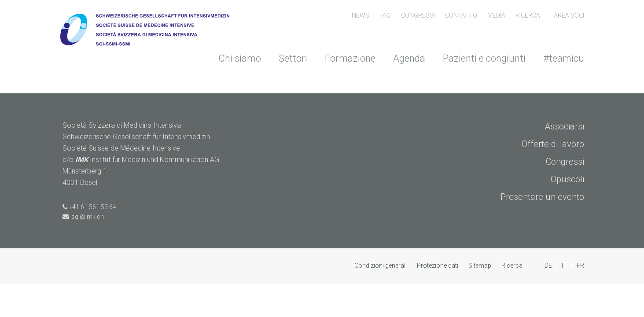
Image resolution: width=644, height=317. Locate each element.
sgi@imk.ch (83, 217)
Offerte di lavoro (553, 144)
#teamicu (564, 58)
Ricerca (528, 15)
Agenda (409, 58)
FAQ (386, 15)
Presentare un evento (542, 197)
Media (497, 15)
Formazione (350, 58)
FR (580, 265)
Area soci (569, 15)
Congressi (565, 162)
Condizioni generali (381, 265)
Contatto (462, 15)
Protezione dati (438, 265)
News (361, 15)
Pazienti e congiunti (484, 58)
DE (549, 265)
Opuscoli (567, 179)
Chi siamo (240, 58)
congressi (419, 15)
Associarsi (564, 126)
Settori (293, 58)
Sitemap (480, 265)
